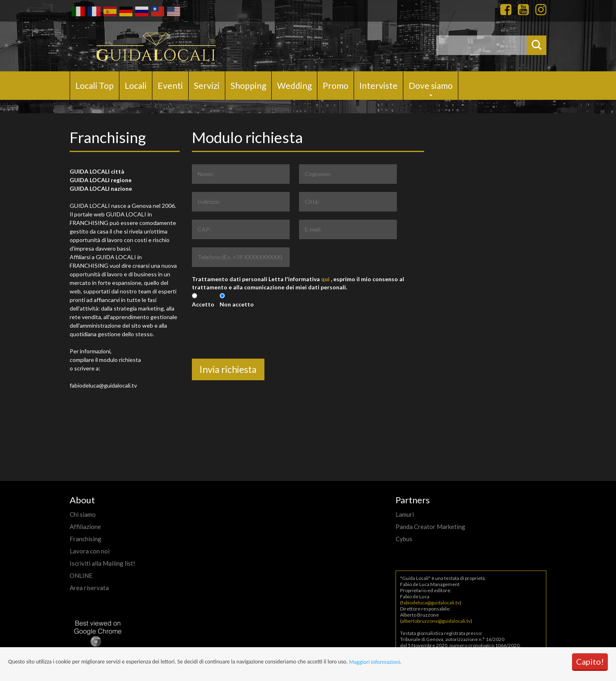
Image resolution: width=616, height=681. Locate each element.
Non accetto (237, 304)
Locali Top (95, 85)
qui (325, 279)
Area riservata (89, 588)
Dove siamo (431, 85)
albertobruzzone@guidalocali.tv (436, 621)
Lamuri (405, 514)
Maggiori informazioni (375, 662)
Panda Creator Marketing (430, 527)
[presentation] (254, 343)
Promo (335, 85)
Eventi (170, 85)
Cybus (404, 539)
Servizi (207, 85)
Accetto (203, 304)
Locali (136, 85)
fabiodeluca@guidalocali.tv (431, 603)
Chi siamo (83, 514)
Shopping (248, 85)
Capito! (590, 661)
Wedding (294, 85)
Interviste (378, 85)
